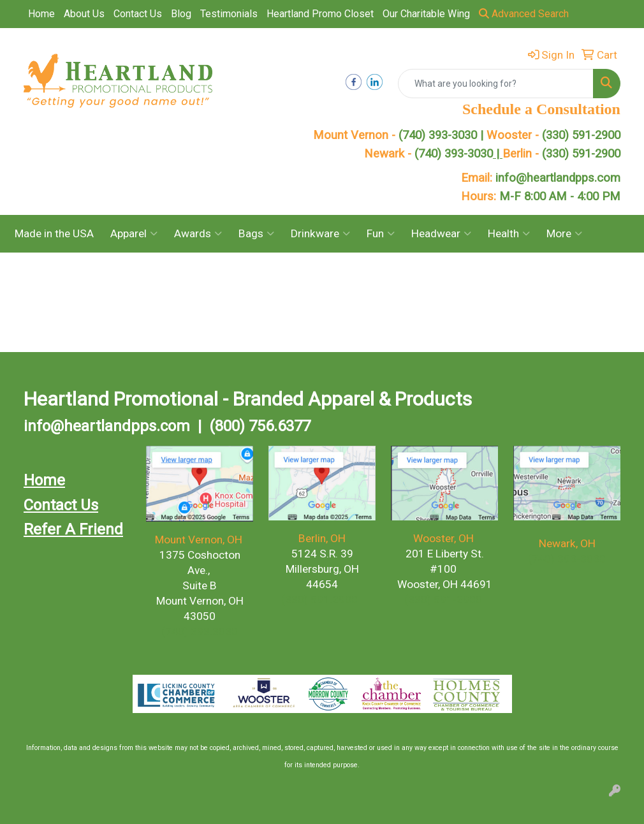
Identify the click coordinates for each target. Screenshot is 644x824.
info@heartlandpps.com (558, 178)
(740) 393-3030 (458, 154)
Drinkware (320, 233)
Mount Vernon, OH (200, 540)
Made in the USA (54, 233)
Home (41, 14)
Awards (198, 233)
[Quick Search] (496, 84)
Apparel (134, 233)
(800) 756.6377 (260, 426)
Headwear (441, 233)
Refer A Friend (73, 529)
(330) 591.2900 (319, 600)
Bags (256, 233)
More (564, 233)
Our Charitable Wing (426, 14)
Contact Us (138, 14)
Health (509, 233)
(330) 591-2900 (581, 135)
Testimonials (229, 14)
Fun (381, 233)
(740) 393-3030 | (443, 135)
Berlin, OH (322, 538)
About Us (84, 14)
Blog (181, 14)
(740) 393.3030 (200, 631)
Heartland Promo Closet (320, 14)
